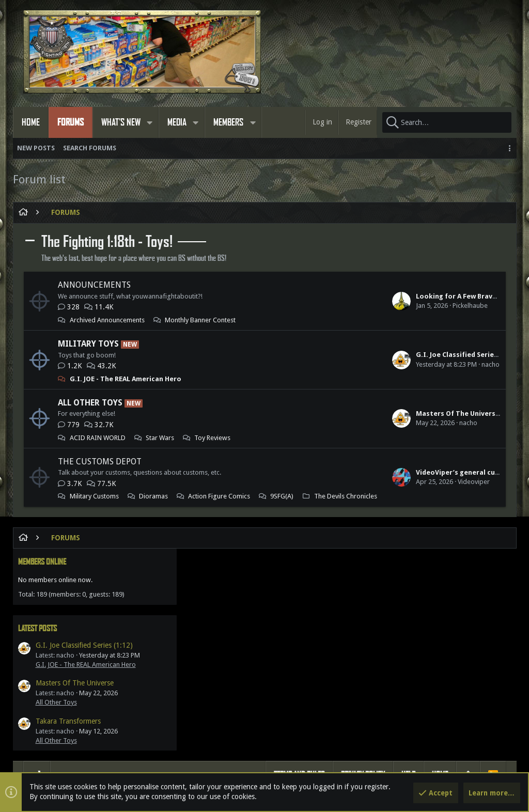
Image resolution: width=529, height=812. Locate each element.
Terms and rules (299, 602)
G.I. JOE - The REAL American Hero (126, 379)
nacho (351, 364)
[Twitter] (500, 769)
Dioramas (153, 496)
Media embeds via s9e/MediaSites (317, 769)
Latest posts (412, 282)
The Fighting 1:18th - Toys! (107, 242)
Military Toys (88, 344)
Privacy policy (363, 602)
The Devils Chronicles (101, 515)
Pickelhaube (331, 306)
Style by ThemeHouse (228, 769)
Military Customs (94, 496)
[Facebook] (481, 769)
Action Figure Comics (101, 506)
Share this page (428, 683)
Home (440, 602)
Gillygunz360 (324, 714)
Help (408, 602)
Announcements (94, 285)
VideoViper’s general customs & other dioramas (357, 482)
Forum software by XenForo (106, 769)
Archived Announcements (107, 320)
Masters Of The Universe (318, 413)
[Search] (447, 122)
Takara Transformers (443, 384)
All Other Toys (90, 403)
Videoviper (334, 491)
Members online (417, 215)
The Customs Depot (100, 462)
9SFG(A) (164, 506)
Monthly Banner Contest (200, 320)
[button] (150, 122)
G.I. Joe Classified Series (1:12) (327, 355)
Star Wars (160, 438)
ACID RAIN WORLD (98, 438)
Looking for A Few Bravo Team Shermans (344, 296)
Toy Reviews (212, 438)
